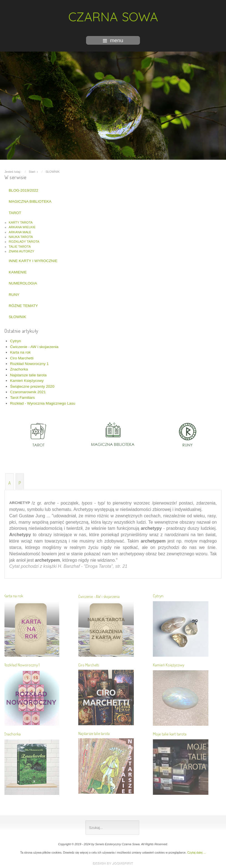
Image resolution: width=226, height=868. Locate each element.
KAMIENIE (18, 271)
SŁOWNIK (17, 315)
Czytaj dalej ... (196, 852)
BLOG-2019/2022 (23, 189)
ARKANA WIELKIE (22, 226)
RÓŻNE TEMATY (23, 304)
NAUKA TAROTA (21, 235)
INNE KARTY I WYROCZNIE (33, 259)
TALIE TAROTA (20, 245)
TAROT (15, 211)
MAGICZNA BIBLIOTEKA (30, 200)
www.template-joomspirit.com (113, 864)
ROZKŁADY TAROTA (24, 240)
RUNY (14, 293)
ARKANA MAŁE (20, 230)
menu (113, 40)
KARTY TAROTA (21, 221)
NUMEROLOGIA (23, 282)
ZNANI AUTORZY (21, 250)
